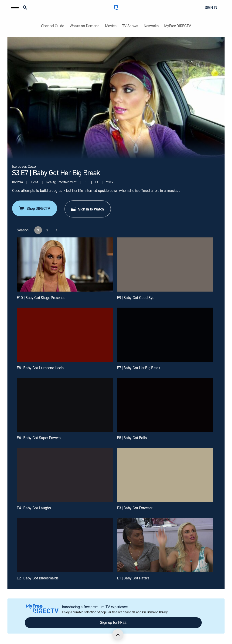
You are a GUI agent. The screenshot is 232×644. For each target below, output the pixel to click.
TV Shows (130, 26)
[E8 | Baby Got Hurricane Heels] (65, 335)
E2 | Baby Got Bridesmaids (38, 578)
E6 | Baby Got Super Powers (39, 438)
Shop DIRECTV (34, 208)
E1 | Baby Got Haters (133, 578)
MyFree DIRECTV (178, 26)
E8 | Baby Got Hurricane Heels (40, 368)
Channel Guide (53, 26)
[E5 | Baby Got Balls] (165, 405)
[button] (15, 7)
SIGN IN (211, 7)
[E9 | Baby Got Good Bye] (165, 264)
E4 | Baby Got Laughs (34, 508)
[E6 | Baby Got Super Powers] (65, 405)
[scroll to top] (118, 635)
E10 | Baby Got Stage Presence (41, 298)
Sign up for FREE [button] (113, 622)
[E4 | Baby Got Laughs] (65, 475)
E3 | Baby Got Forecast (135, 508)
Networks (151, 26)
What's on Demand (85, 26)
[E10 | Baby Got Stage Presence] (65, 264)
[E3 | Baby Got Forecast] (165, 475)
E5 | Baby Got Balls (132, 438)
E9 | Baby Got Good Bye (136, 298)
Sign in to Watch (87, 209)
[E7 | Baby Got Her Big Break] (165, 335)
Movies (111, 26)
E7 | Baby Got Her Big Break (138, 368)
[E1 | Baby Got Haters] (165, 545)
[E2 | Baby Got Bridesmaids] (65, 545)
